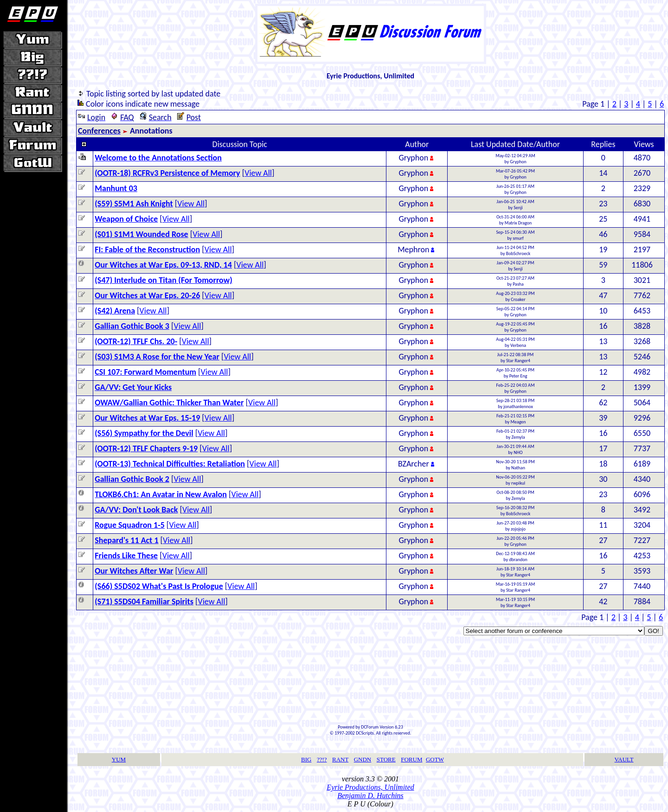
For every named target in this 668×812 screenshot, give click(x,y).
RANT (340, 759)
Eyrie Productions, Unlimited (370, 787)
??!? (322, 759)
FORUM (411, 759)
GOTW (435, 759)
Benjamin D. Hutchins (370, 796)
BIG (306, 759)
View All (258, 173)
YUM (119, 759)
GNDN (363, 759)
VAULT (624, 759)
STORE (386, 759)
